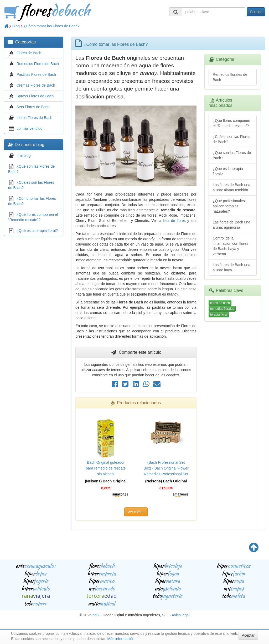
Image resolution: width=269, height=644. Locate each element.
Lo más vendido (30, 128)
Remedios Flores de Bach (38, 64)
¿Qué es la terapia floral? (37, 231)
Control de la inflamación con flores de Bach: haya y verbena (231, 246)
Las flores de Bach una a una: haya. (232, 267)
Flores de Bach (29, 53)
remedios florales (222, 309)
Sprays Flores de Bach (35, 96)
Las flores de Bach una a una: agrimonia (232, 225)
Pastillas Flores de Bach (36, 74)
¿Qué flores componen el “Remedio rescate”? (231, 123)
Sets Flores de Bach (33, 107)
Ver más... (136, 512)
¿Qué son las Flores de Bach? (232, 155)
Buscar (256, 12)
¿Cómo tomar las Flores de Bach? (52, 26)
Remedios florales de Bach (230, 77)
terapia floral (219, 314)
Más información (121, 639)
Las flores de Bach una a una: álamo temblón (232, 187)
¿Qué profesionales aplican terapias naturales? (229, 206)
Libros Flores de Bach (34, 118)
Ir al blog (24, 156)
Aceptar (248, 635)
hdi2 (96, 615)
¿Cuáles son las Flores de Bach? (232, 139)
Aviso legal (181, 615)
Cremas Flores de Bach (36, 85)
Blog (16, 26)
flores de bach (220, 303)
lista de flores (174, 221)
